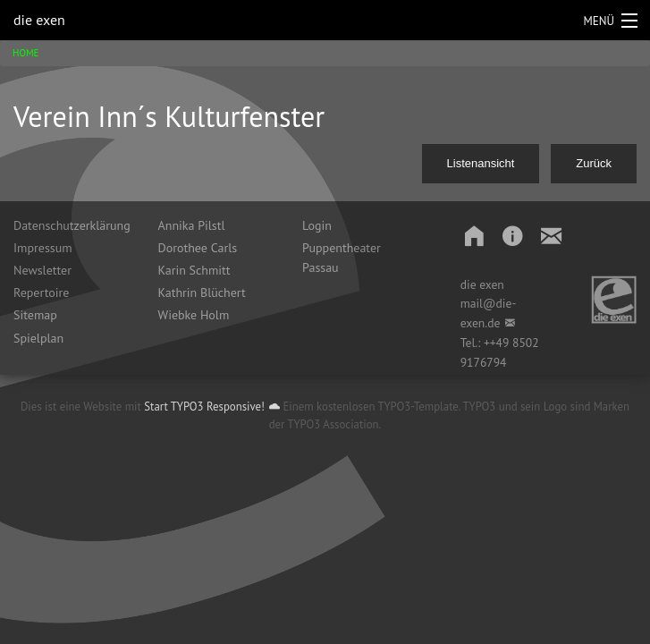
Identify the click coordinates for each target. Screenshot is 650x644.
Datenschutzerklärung (72, 225)
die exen (39, 20)
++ (490, 343)
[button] (466, 236)
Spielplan (38, 338)
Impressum (43, 248)
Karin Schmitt (194, 270)
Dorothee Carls (198, 248)
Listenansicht (481, 163)
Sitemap (35, 315)
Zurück (594, 163)
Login (317, 225)
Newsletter (42, 270)
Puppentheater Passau (342, 258)
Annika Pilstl (192, 225)
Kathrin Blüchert (202, 292)
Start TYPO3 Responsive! (204, 407)
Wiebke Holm (194, 315)
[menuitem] (72, 225)
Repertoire (41, 292)
